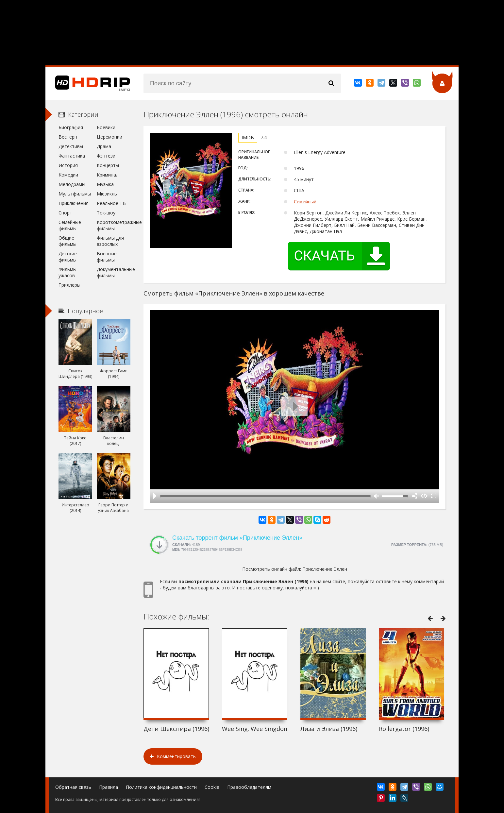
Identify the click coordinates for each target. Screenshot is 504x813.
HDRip (88, 83)
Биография (71, 127)
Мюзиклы (107, 194)
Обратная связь (73, 787)
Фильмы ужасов (67, 272)
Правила (109, 787)
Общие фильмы (67, 241)
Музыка (105, 184)
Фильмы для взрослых (110, 241)
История (68, 165)
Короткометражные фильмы (114, 225)
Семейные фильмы (70, 225)
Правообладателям (249, 787)
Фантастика (72, 156)
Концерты (108, 165)
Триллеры (69, 285)
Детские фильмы (68, 257)
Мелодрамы (72, 184)
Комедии (68, 175)
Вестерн (68, 137)
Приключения (74, 203)
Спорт (65, 213)
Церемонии (109, 137)
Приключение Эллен (325, 569)
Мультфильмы (75, 194)
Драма (104, 146)
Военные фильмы (107, 257)
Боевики (106, 127)
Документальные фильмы (114, 272)
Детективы (71, 146)
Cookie (212, 787)
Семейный (305, 202)
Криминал (108, 175)
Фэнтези (106, 156)
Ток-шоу (106, 213)
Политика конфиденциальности (161, 787)
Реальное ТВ (111, 203)
